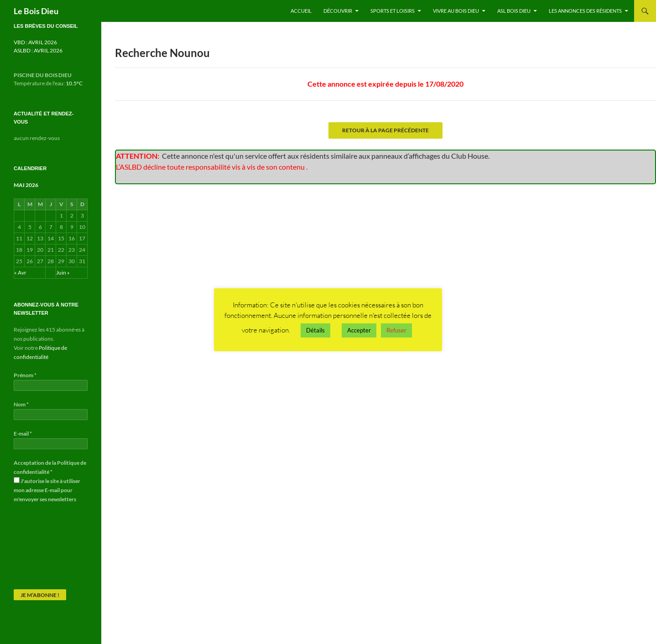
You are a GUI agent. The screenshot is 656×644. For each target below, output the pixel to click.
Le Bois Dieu (36, 11)
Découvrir (338, 11)
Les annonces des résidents (585, 11)
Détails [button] (315, 330)
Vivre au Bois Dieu (456, 11)
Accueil (301, 11)
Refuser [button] (396, 330)
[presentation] (51, 546)
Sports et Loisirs (393, 11)
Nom (21, 404)
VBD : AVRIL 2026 (35, 42)
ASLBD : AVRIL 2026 (38, 50)
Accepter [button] (359, 330)
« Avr (20, 273)
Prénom (25, 375)
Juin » (63, 273)
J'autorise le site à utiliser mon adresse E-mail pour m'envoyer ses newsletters (47, 490)
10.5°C (74, 83)
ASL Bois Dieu (514, 11)
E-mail (23, 434)
